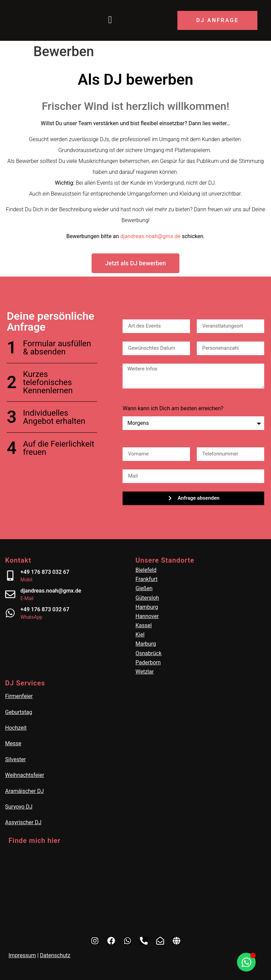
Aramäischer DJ (25, 791)
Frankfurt (147, 579)
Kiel (140, 635)
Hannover (147, 616)
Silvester (15, 759)
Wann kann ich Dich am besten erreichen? (173, 409)
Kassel (144, 625)
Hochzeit (16, 728)
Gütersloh (147, 598)
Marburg (146, 644)
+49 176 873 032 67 (45, 572)
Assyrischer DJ (23, 822)
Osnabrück (149, 653)
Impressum (22, 955)
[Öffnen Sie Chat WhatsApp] (246, 962)
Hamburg (147, 607)
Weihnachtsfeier (25, 775)
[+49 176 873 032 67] (10, 576)
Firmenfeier (19, 696)
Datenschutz (55, 955)
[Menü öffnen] (110, 20)
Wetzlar (145, 672)
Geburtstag (19, 712)
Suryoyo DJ (19, 807)
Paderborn (148, 662)
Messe (13, 743)
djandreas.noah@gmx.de (150, 236)
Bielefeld (146, 570)
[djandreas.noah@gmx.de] (10, 594)
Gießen (144, 588)
